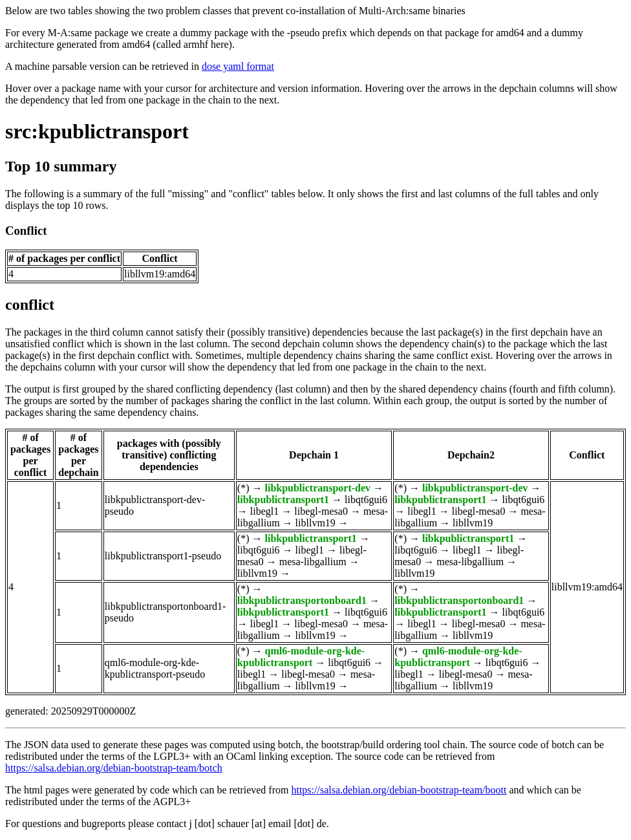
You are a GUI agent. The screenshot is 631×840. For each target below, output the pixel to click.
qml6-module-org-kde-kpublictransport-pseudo (155, 668)
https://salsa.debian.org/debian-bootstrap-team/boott (399, 790)
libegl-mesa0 (321, 511)
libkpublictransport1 (283, 500)
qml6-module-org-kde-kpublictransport (301, 657)
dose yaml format (238, 66)
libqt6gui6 (366, 500)
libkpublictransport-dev (317, 488)
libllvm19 (315, 523)
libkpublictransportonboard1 (302, 600)
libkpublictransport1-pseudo (163, 556)
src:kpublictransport (97, 131)
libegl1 (264, 511)
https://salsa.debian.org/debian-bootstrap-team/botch (114, 768)
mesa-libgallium (313, 562)
